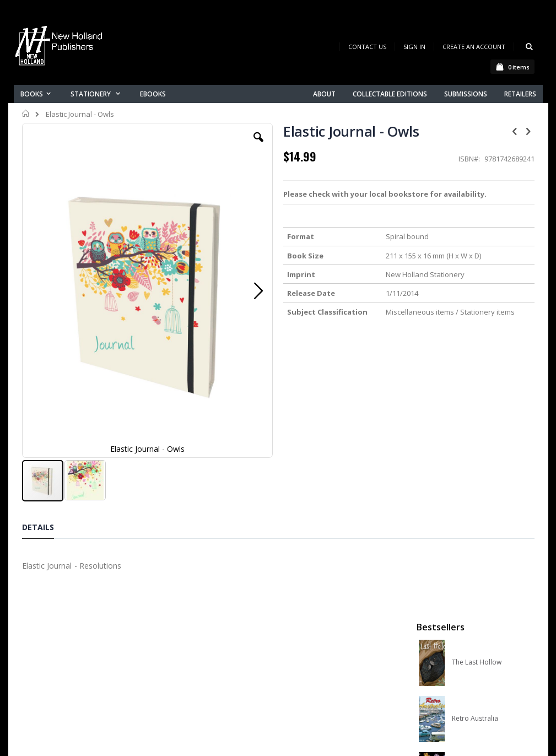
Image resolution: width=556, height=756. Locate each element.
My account (176, 633)
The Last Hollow (477, 181)
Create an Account (474, 47)
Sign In (414, 47)
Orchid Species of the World (487, 294)
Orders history (180, 647)
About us (170, 604)
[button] (196, 145)
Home (26, 114)
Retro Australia (475, 237)
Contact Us (367, 47)
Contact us (174, 619)
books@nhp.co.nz (53, 620)
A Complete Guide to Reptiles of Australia (487, 406)
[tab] (46, 445)
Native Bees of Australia (487, 350)
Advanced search (187, 661)
